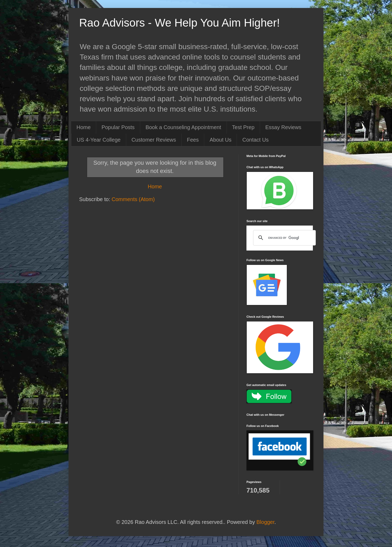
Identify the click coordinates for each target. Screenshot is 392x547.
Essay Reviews (283, 127)
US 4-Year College (99, 140)
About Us (220, 140)
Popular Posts (118, 127)
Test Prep (243, 127)
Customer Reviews (154, 140)
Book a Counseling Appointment (183, 127)
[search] (284, 238)
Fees (193, 140)
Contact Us (255, 140)
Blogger (265, 522)
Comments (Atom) (133, 199)
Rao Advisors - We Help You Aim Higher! (180, 23)
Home (84, 127)
